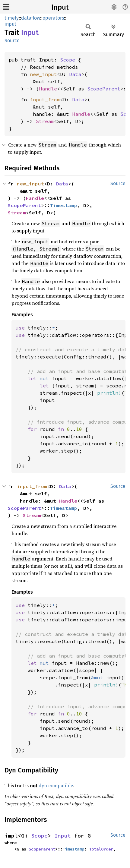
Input (60, 7)
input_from (45, 99)
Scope (68, 60)
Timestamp (64, 205)
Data (75, 74)
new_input (43, 74)
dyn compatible (56, 785)
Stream (45, 121)
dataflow (31, 18)
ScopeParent (104, 89)
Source (12, 41)
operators (53, 18)
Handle (48, 89)
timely (12, 18)
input (10, 24)
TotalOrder (101, 849)
